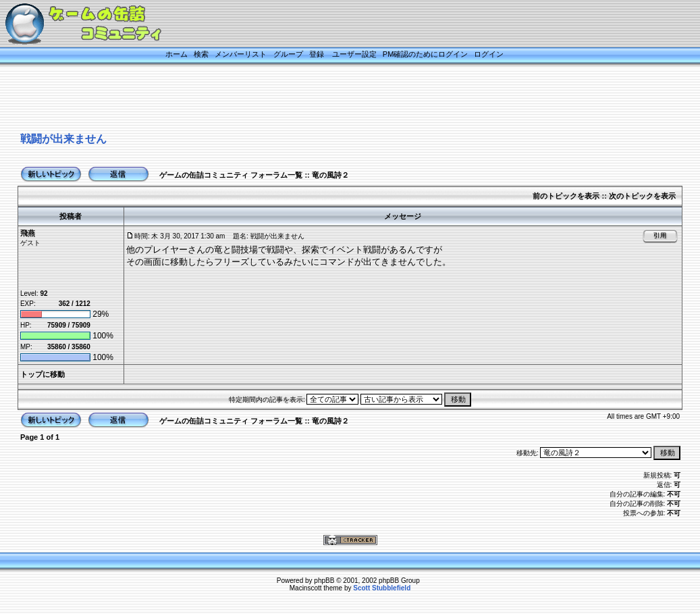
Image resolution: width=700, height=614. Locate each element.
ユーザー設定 (354, 54)
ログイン (489, 54)
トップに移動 (43, 374)
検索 (201, 54)
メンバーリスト (241, 54)
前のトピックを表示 (566, 196)
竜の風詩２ (330, 175)
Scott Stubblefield (382, 588)
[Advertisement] (333, 99)
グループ (288, 54)
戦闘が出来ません (63, 139)
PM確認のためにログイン (426, 54)
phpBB (324, 581)
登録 (317, 54)
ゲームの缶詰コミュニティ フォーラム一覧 (231, 175)
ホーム (177, 54)
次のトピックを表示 (642, 196)
